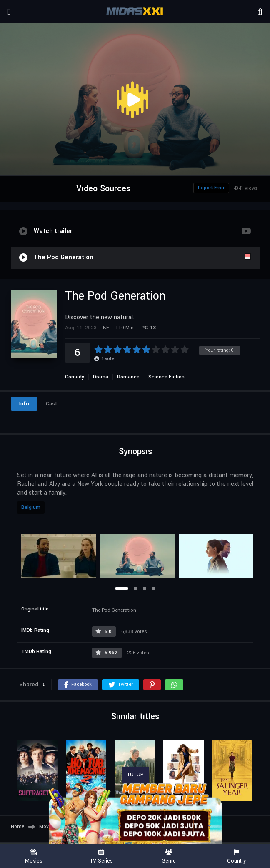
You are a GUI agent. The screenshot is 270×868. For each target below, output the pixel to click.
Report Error (211, 188)
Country (236, 857)
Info (24, 404)
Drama (101, 377)
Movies (34, 857)
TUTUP (135, 775)
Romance (128, 377)
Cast (52, 404)
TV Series (101, 857)
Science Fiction (166, 377)
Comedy (75, 377)
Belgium (31, 507)
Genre (169, 857)
